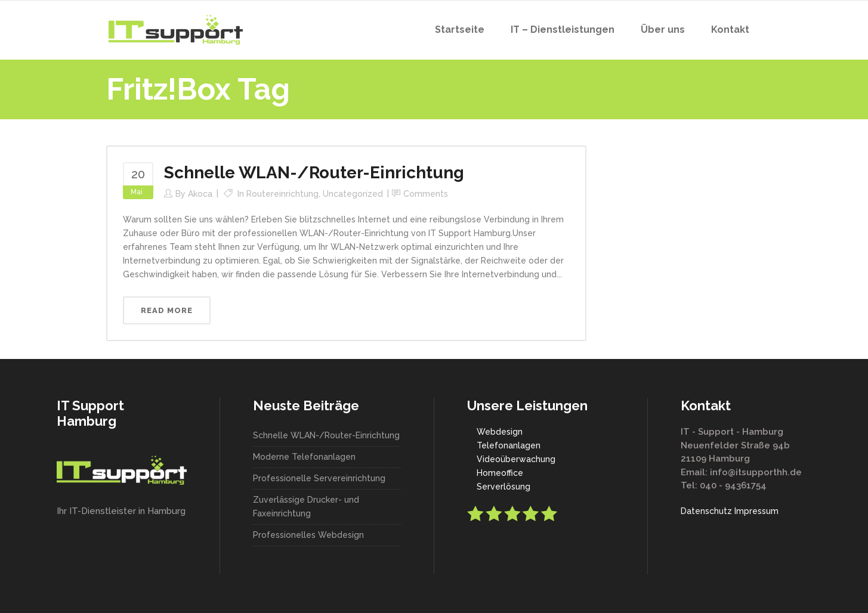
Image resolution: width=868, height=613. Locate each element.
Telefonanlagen (509, 445)
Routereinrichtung (282, 194)
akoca (200, 194)
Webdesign (500, 432)
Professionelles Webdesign (308, 535)
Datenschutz (706, 511)
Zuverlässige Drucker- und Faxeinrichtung (306, 507)
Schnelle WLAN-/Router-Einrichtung (314, 173)
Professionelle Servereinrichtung (319, 478)
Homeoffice (500, 473)
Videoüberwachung (516, 459)
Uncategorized (353, 194)
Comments (426, 194)
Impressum (756, 511)
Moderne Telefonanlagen (304, 457)
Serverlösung (503, 487)
